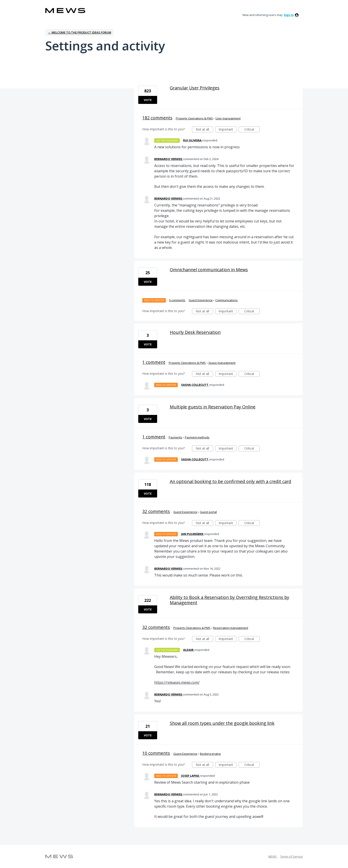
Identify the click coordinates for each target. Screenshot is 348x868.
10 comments (156, 753)
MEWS (273, 856)
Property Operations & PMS (194, 118)
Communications (226, 300)
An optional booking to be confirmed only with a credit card (230, 481)
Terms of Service (291, 856)
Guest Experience (201, 300)
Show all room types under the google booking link (222, 723)
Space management (222, 363)
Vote (148, 100)
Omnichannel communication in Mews (209, 270)
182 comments (157, 118)
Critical (252, 130)
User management (228, 118)
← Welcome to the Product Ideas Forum (80, 32)
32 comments (156, 511)
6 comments (177, 300)
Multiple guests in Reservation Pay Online (213, 407)
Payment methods (197, 437)
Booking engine (210, 754)
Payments (175, 437)
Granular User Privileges (195, 88)
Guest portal (208, 512)
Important (227, 130)
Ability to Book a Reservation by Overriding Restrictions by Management (229, 600)
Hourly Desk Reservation (195, 332)
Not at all (204, 130)
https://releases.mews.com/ (177, 682)
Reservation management (231, 628)
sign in (289, 15)
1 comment (154, 362)
